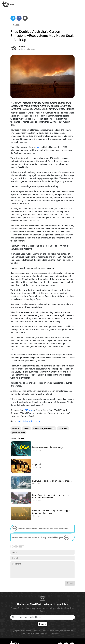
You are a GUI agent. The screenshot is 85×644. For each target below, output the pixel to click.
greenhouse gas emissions (44, 428)
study (38, 147)
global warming (18, 432)
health (26, 428)
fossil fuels (63, 428)
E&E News (29, 410)
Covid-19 (16, 428)
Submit (70, 583)
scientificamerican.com (29, 421)
